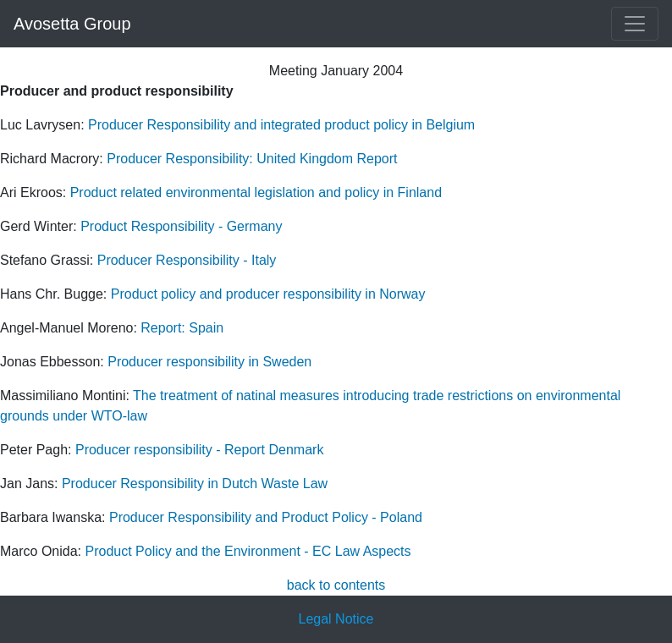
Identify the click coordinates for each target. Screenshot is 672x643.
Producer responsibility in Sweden (209, 362)
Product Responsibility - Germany (181, 226)
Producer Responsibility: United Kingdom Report (252, 159)
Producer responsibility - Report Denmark (199, 450)
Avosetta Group (72, 24)
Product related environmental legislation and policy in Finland (256, 192)
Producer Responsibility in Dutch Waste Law (195, 484)
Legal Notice (336, 619)
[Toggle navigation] (635, 24)
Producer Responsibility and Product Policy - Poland (266, 517)
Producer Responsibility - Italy (187, 260)
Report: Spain (182, 328)
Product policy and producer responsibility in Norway (268, 294)
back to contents (336, 585)
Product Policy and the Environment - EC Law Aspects (248, 551)
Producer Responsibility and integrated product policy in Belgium (280, 125)
